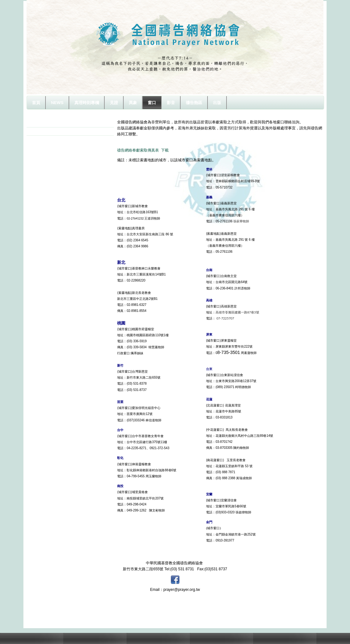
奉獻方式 (42, 131)
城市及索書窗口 (47, 123)
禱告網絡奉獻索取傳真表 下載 (143, 150)
